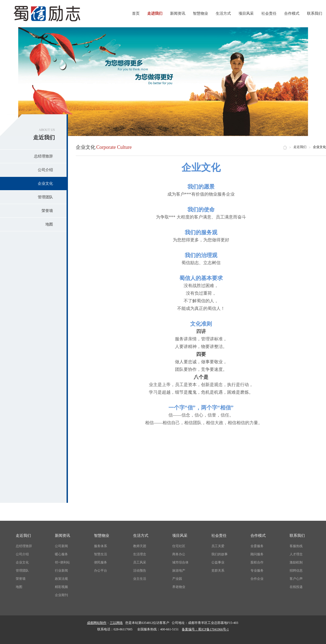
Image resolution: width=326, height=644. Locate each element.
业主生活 (140, 579)
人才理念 (296, 554)
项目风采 (246, 13)
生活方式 (223, 13)
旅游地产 (179, 571)
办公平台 (101, 571)
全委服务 (257, 546)
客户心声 (296, 579)
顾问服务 (257, 554)
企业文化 (45, 184)
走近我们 (300, 147)
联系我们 (315, 13)
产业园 (177, 579)
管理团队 (45, 197)
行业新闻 (61, 571)
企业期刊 (61, 595)
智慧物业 (200, 13)
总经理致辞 (43, 156)
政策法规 (61, 579)
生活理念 (140, 554)
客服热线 (296, 546)
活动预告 (140, 571)
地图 (49, 224)
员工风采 (140, 562)
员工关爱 (218, 546)
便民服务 (101, 562)
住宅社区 (179, 546)
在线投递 (296, 587)
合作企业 (257, 579)
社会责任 (269, 13)
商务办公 (179, 554)
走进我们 (155, 13)
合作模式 (292, 13)
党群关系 (218, 571)
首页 (136, 13)
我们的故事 (220, 554)
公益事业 (218, 562)
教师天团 (140, 546)
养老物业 (179, 587)
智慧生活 (101, 554)
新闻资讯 (178, 13)
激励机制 (296, 562)
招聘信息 (296, 571)
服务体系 (101, 546)
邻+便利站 (62, 562)
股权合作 (257, 562)
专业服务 (257, 571)
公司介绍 (45, 170)
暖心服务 (61, 554)
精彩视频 (61, 587)
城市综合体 (180, 562)
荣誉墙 (47, 211)
